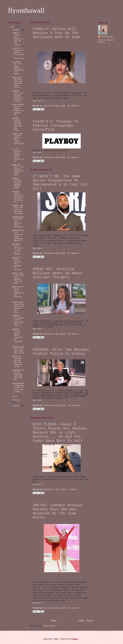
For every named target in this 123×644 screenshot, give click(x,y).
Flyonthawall (106, 37)
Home (54, 621)
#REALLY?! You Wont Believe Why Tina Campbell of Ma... (17, 362)
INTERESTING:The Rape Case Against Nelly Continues (18, 222)
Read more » (38, 101)
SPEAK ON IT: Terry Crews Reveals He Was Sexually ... (18, 293)
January (17, 406)
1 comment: (73, 490)
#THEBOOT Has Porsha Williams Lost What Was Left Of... (18, 375)
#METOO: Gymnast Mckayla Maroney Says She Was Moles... (17, 124)
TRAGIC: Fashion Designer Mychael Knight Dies (17, 183)
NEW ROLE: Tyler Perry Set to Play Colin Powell (18, 249)
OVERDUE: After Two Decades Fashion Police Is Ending (61, 352)
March (16, 396)
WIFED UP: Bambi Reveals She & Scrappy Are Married (17, 264)
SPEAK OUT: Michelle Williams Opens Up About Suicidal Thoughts (58, 273)
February (17, 400)
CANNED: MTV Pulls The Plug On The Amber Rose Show (18, 210)
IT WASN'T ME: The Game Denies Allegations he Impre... (18, 68)
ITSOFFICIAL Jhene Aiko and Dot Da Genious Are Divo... (18, 307)
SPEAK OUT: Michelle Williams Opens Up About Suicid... (18, 83)
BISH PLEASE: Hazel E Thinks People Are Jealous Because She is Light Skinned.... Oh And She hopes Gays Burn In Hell (60, 433)
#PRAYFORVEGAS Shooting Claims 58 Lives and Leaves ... (18, 388)
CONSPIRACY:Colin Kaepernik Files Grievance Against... (18, 236)
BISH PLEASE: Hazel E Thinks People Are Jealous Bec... (18, 110)
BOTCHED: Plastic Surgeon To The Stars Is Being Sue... (18, 197)
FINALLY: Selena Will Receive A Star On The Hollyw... (18, 39)
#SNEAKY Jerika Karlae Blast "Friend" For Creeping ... (17, 337)
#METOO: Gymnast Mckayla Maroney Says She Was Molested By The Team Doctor (58, 511)
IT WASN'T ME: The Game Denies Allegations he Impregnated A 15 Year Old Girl (60, 183)
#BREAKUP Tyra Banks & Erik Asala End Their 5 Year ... (18, 321)
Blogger (75, 639)
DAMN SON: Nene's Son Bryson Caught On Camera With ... (18, 170)
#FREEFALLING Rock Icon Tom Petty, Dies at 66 (18, 350)
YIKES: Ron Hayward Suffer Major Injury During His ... (18, 140)
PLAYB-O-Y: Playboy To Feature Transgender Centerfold (55, 126)
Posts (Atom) (50, 626)
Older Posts (86, 621)
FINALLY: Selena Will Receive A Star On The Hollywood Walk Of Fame (57, 33)
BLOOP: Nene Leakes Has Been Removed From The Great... (18, 278)
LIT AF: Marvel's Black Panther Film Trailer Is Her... (18, 155)
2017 (13, 27)
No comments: (74, 106)
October (17, 30)
